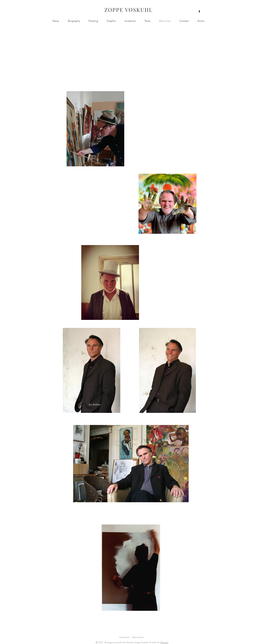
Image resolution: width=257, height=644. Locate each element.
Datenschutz (138, 637)
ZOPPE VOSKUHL (129, 10)
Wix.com (164, 642)
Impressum (124, 637)
